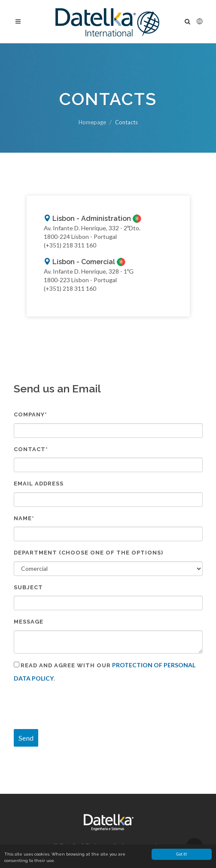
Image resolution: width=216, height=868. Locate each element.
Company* (30, 414)
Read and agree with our (66, 665)
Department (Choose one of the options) (88, 553)
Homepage (92, 122)
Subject (28, 587)
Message (29, 622)
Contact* (31, 449)
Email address (39, 484)
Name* (24, 518)
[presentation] (79, 706)
